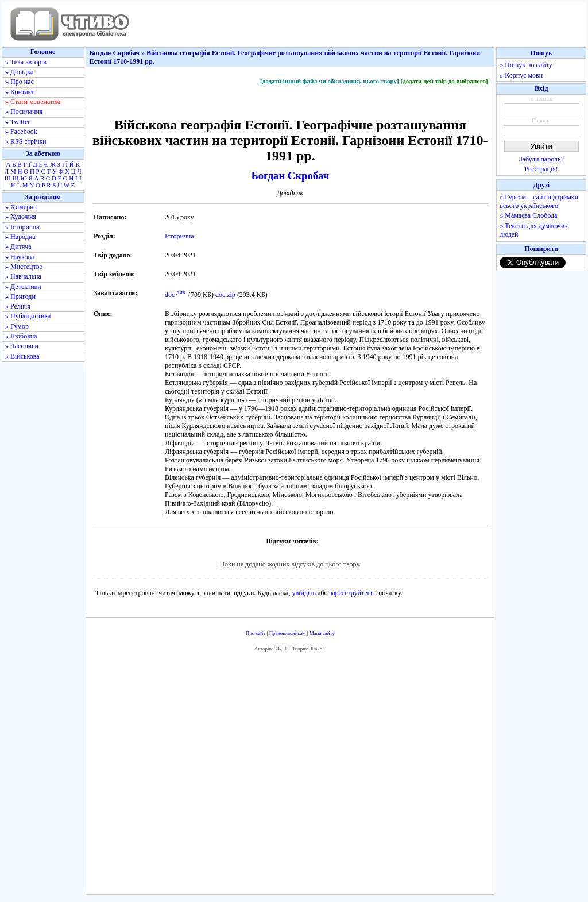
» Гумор (17, 326)
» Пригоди (20, 296)
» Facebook (21, 132)
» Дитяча (18, 246)
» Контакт (20, 92)
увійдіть (304, 593)
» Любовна (21, 336)
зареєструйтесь (351, 593)
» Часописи (22, 346)
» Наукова (20, 257)
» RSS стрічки (26, 141)
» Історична (22, 227)
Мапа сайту (322, 633)
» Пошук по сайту (526, 65)
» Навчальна (23, 276)
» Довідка (19, 72)
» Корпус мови (521, 75)
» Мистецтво (24, 267)
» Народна (20, 237)
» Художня (21, 217)
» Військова (22, 356)
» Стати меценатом (33, 102)
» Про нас (20, 82)
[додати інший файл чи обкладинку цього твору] (330, 81)
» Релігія (18, 306)
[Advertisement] (290, 776)
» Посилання (24, 111)
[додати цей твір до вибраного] (444, 81)
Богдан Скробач (290, 176)
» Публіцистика (28, 316)
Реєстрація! (541, 169)
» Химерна (21, 207)
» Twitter (18, 122)
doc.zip (225, 295)
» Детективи (23, 287)
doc (170, 295)
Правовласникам (288, 633)
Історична (179, 236)
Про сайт (256, 633)
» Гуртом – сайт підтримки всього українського (539, 201)
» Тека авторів (26, 62)
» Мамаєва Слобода (528, 215)
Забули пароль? (541, 159)
